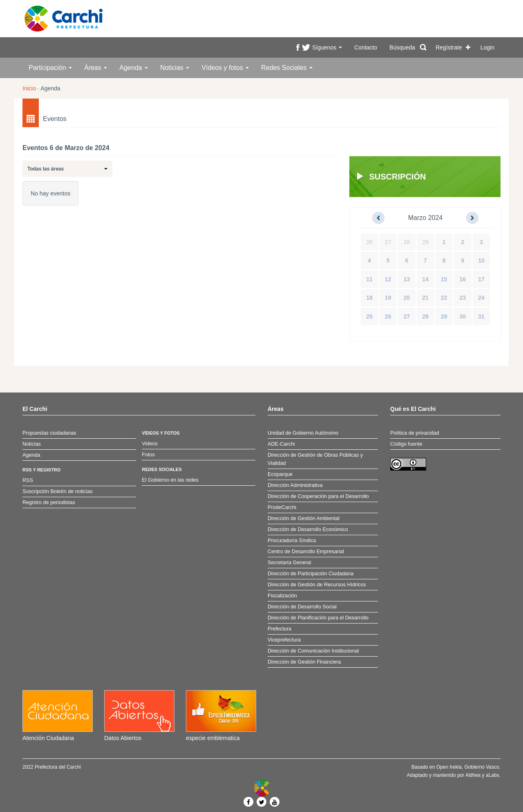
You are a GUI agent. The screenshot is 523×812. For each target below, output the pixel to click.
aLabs (493, 775)
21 (425, 298)
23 (463, 298)
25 (369, 316)
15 (444, 279)
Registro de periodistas (49, 502)
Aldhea (473, 775)
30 (463, 316)
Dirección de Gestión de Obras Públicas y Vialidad (315, 459)
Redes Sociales (287, 68)
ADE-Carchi (281, 444)
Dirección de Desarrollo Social (302, 607)
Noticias (175, 68)
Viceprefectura (284, 640)
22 (444, 298)
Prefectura (279, 629)
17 (481, 279)
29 (425, 242)
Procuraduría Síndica (292, 541)
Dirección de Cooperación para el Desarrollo (318, 496)
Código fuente (406, 444)
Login (487, 47)
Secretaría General (289, 563)
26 (369, 242)
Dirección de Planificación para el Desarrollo (318, 618)
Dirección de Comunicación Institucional (313, 651)
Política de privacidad (415, 433)
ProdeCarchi (282, 507)
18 (369, 298)
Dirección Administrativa (295, 485)
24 (481, 298)
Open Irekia (449, 767)
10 (481, 260)
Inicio (29, 88)
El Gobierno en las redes (170, 480)
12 (388, 279)
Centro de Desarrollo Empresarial (306, 552)
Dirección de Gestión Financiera (304, 662)
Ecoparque (280, 474)
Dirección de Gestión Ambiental (304, 518)
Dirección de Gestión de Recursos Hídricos (317, 585)
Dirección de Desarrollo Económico (308, 529)
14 (425, 279)
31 (481, 316)
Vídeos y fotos (225, 68)
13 (407, 279)
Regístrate (449, 47)
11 (369, 279)
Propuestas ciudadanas (49, 433)
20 (407, 298)
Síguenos (327, 47)
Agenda (134, 68)
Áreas (96, 68)
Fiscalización (282, 596)
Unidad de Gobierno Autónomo (303, 433)
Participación (50, 68)
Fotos (148, 455)
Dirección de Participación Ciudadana (311, 574)
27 (388, 242)
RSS (28, 480)
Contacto (366, 47)
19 (388, 298)
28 (407, 242)
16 (463, 279)
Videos (150, 444)
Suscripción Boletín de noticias (58, 491)
